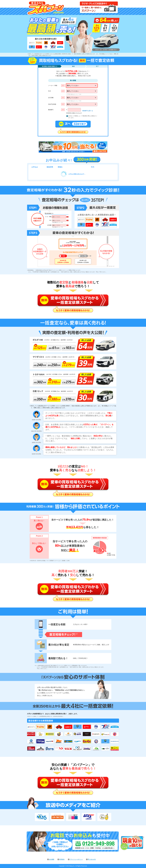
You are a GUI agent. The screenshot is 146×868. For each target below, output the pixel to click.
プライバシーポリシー (76, 859)
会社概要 (52, 859)
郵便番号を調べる (88, 111)
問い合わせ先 (92, 859)
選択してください (73, 86)
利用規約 (62, 859)
